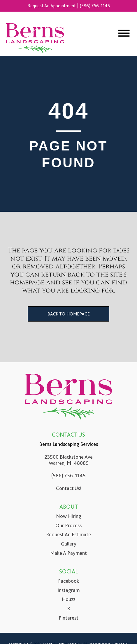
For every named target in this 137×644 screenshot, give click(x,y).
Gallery (69, 544)
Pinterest (68, 618)
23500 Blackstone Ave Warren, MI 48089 (69, 460)
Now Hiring (69, 516)
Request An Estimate (68, 534)
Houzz (68, 599)
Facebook (68, 581)
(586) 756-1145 (95, 6)
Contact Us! (69, 488)
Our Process (68, 525)
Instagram (68, 590)
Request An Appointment (52, 6)
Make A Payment (68, 553)
